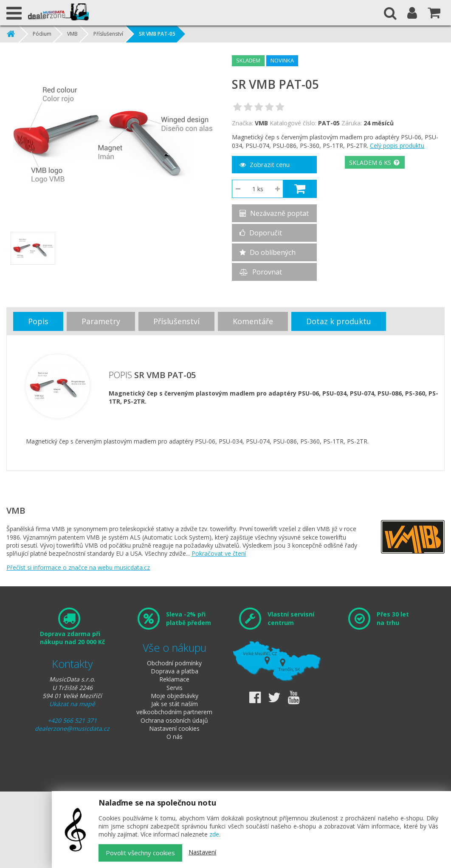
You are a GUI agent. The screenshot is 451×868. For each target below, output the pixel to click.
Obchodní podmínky (174, 663)
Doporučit (261, 233)
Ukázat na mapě (72, 704)
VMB (72, 34)
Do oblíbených (268, 252)
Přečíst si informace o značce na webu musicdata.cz (78, 567)
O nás (175, 737)
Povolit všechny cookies (140, 853)
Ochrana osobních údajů (174, 720)
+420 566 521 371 (72, 720)
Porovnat (261, 272)
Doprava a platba (175, 671)
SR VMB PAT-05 (157, 34)
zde (214, 834)
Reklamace (174, 679)
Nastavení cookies (174, 728)
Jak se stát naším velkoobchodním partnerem (174, 708)
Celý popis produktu (397, 146)
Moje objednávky (175, 696)
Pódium (42, 34)
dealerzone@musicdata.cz (72, 728)
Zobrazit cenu (265, 164)
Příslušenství (108, 34)
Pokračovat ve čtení (219, 553)
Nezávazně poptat (274, 213)
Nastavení (202, 852)
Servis (175, 688)
